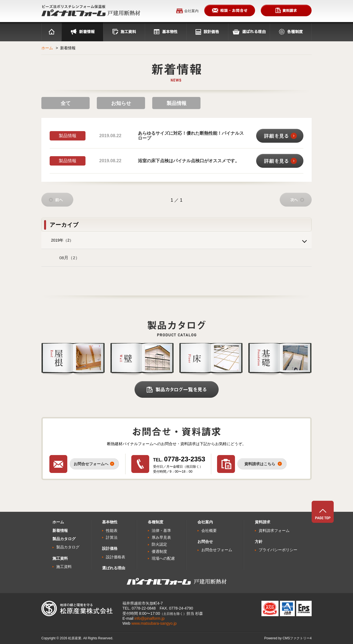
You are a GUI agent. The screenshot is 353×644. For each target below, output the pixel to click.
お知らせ (121, 103)
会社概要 (209, 531)
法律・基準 (161, 531)
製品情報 (176, 103)
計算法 (112, 537)
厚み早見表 (161, 537)
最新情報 (82, 32)
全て (66, 103)
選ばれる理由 (249, 32)
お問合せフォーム (217, 550)
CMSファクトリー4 (297, 638)
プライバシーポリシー (278, 550)
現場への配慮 (163, 558)
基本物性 (166, 32)
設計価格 (207, 32)
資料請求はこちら (260, 464)
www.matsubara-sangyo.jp (154, 623)
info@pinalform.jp (150, 618)
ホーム (51, 32)
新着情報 (60, 531)
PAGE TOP (323, 512)
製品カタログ (68, 547)
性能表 (112, 531)
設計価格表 (116, 557)
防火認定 (159, 544)
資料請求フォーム (274, 531)
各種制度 (291, 32)
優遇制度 (159, 551)
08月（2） (69, 258)
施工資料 (124, 32)
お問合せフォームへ (91, 464)
